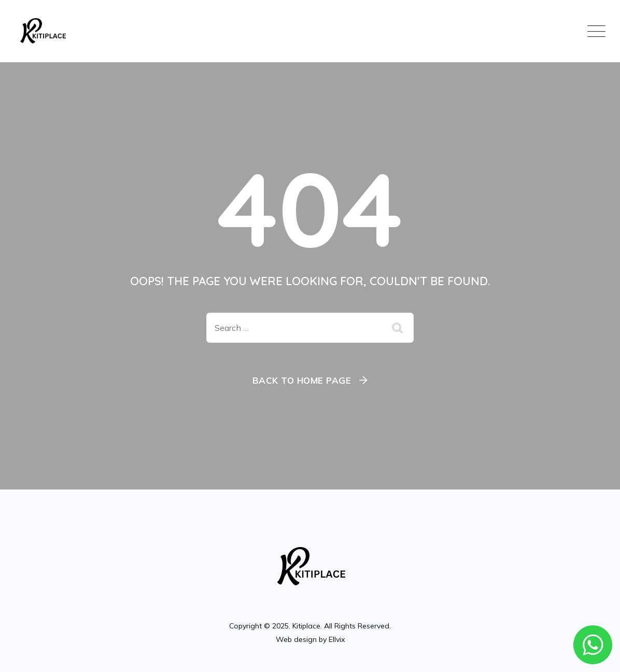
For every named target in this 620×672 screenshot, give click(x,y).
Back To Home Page (302, 380)
